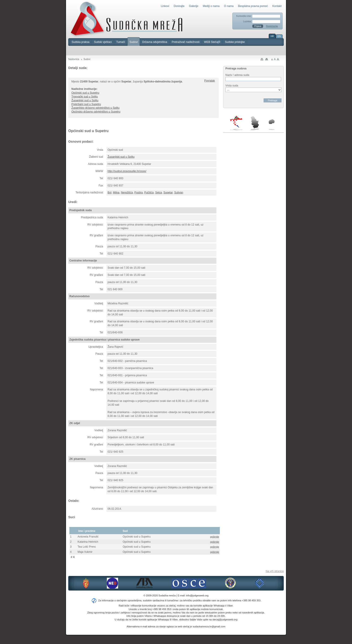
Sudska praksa (80, 42)
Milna (116, 193)
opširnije (215, 537)
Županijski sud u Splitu (85, 100)
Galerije (194, 6)
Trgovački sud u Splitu (85, 97)
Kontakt (277, 6)
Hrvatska (236, 123)
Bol (109, 193)
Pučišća (149, 193)
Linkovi (165, 6)
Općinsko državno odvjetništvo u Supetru (96, 112)
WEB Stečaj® (212, 42)
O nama (229, 6)
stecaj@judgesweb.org (225, 620)
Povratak (210, 81)
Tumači (121, 42)
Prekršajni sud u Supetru (86, 104)
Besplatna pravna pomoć (253, 6)
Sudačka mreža (126, 19)
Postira (138, 193)
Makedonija (272, 125)
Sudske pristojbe (235, 42)
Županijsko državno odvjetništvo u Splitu (95, 108)
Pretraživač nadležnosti (186, 42)
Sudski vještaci (103, 42)
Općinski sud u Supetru (85, 93)
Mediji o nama (211, 6)
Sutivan (179, 193)
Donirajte (179, 6)
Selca (158, 193)
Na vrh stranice (275, 571)
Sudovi (134, 42)
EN (279, 36)
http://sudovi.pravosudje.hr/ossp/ (127, 171)
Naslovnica (74, 59)
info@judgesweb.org (197, 595)
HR (272, 36)
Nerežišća (127, 193)
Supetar (168, 193)
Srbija (255, 123)
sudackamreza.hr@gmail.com (209, 626)
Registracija (272, 26)
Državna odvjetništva (155, 42)
